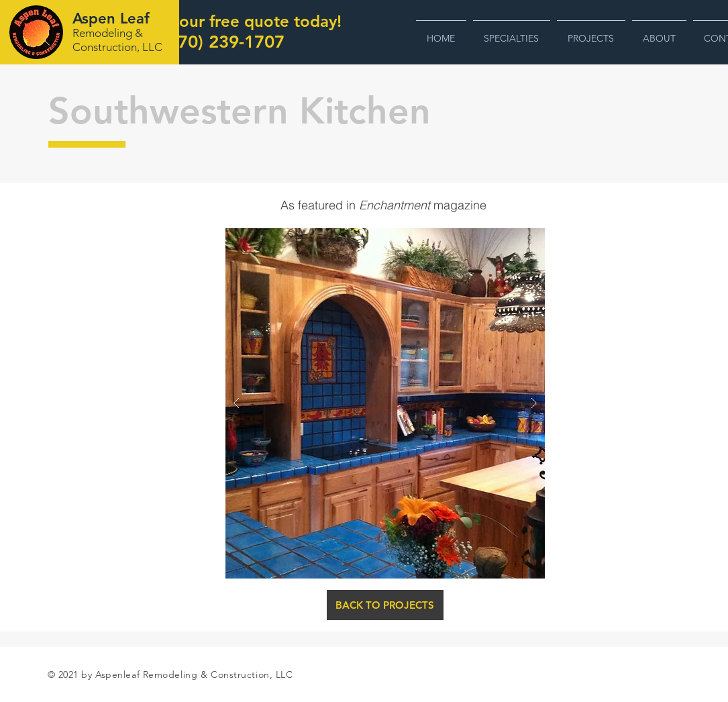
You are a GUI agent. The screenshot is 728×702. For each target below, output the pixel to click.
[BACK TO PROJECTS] (385, 605)
